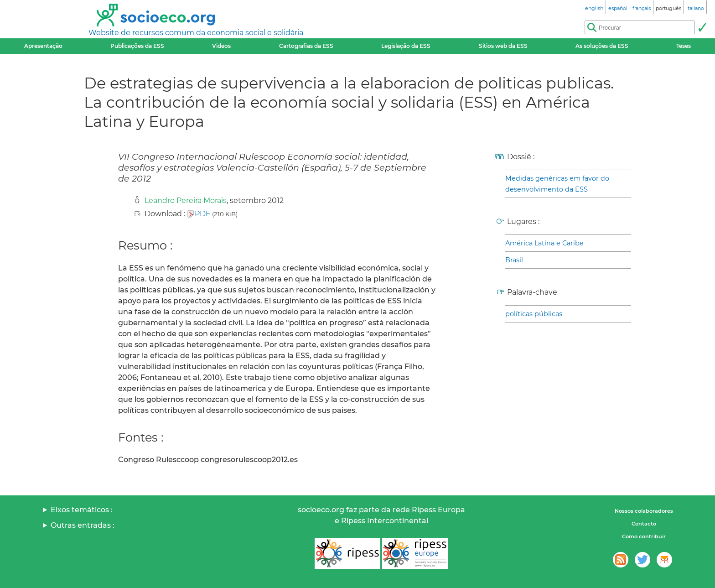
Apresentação (43, 46)
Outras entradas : (83, 525)
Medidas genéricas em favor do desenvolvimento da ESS (557, 184)
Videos (221, 46)
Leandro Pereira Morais (186, 200)
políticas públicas (534, 314)
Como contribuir (644, 536)
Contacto (644, 524)
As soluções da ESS (602, 46)
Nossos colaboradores (644, 511)
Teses (684, 46)
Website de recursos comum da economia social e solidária (196, 33)
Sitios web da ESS (503, 46)
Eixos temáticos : (82, 510)
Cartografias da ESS (306, 46)
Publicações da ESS (137, 46)
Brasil (514, 260)
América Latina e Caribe (544, 243)
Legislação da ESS (406, 46)
